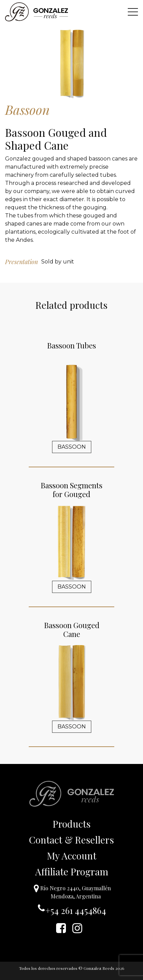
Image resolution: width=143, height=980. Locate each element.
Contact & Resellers (71, 840)
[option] (71, 63)
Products (72, 824)
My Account (72, 856)
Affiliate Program (72, 871)
